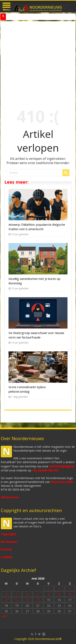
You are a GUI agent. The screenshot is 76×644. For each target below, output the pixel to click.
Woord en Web (62, 482)
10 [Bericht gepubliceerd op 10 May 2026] (70, 594)
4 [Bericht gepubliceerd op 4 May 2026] (6, 594)
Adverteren (10, 497)
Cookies (7, 557)
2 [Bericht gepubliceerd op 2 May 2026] (59, 589)
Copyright (8, 534)
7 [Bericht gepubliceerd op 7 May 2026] (38, 594)
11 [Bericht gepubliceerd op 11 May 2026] (6, 600)
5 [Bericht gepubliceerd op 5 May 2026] (17, 594)
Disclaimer (9, 542)
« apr (4, 616)
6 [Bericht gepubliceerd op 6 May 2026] (27, 594)
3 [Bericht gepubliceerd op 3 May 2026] (70, 589)
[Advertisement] (38, 61)
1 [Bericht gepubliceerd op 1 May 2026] (49, 589)
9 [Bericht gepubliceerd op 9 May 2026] (59, 594)
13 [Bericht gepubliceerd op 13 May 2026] (27, 600)
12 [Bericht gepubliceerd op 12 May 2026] (17, 600)
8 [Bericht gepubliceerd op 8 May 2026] (49, 594)
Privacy (6, 549)
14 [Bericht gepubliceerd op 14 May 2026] (38, 600)
